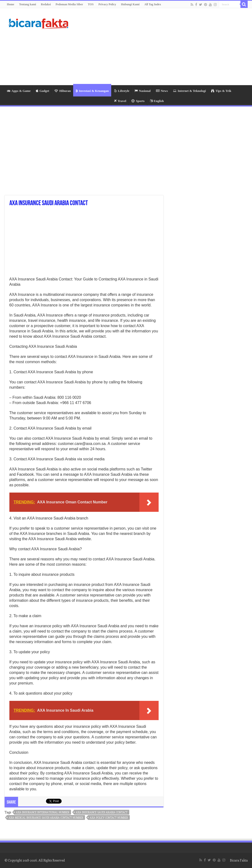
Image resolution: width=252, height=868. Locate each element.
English (157, 101)
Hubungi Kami (130, 4)
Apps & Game (19, 91)
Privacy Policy (107, 4)
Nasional (142, 91)
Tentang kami (28, 4)
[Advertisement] (156, 47)
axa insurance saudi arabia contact (102, 812)
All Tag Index (153, 4)
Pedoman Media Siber (69, 4)
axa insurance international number (43, 812)
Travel (120, 101)
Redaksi (46, 4)
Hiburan (63, 91)
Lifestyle (122, 91)
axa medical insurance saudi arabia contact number (46, 818)
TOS (91, 4)
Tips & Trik (221, 91)
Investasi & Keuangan (92, 91)
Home (11, 4)
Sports (138, 101)
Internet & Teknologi (189, 91)
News (162, 91)
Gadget (42, 91)
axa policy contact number (109, 818)
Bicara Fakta (239, 860)
